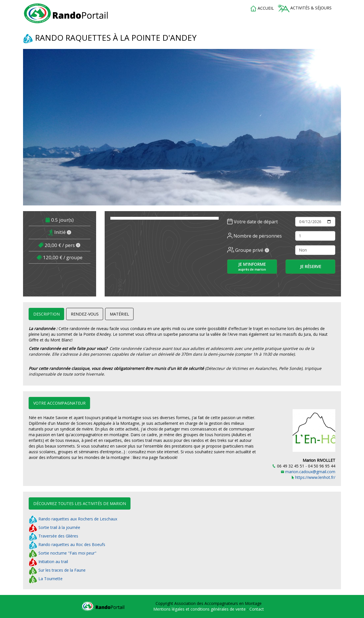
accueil (262, 9)
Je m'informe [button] (252, 266)
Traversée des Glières (53, 536)
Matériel (119, 314)
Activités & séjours (305, 8)
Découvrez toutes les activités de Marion (80, 503)
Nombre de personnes (255, 236)
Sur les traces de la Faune (57, 570)
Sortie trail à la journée (54, 527)
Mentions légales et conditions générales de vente (200, 609)
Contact (257, 609)
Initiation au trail (48, 562)
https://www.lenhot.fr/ (314, 477)
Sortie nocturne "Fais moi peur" (63, 553)
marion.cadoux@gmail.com (308, 472)
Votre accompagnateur (59, 403)
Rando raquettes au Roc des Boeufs (67, 544)
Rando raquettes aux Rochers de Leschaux (73, 519)
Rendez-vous (85, 314)
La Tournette (46, 579)
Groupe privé (248, 250)
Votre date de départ (253, 222)
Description (46, 314)
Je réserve (311, 266)
